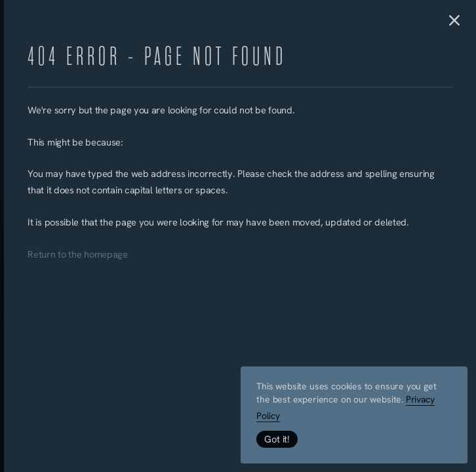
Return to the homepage (78, 255)
